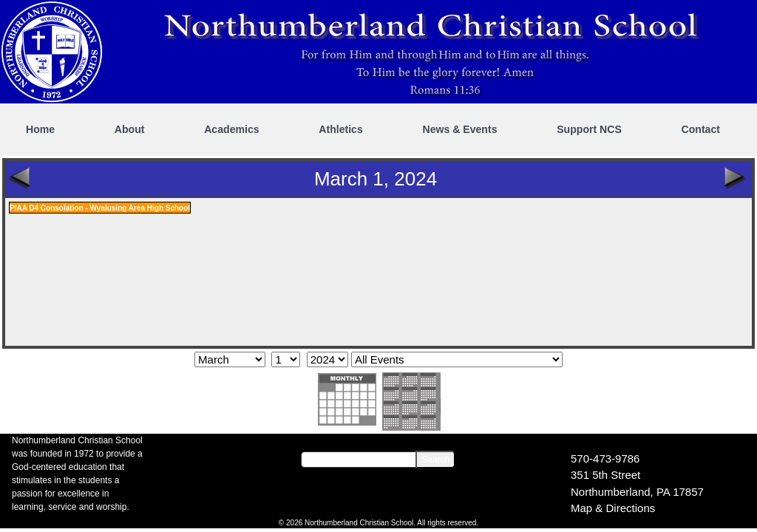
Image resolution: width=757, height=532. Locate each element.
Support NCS (589, 129)
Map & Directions (613, 508)
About (130, 129)
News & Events (459, 129)
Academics (231, 129)
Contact (701, 129)
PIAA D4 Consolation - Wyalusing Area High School (100, 208)
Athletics (341, 129)
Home (40, 129)
